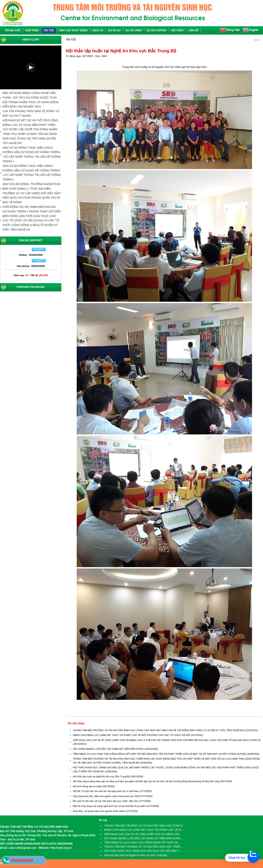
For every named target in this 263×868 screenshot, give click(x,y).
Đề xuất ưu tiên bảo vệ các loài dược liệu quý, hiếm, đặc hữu (106, 801)
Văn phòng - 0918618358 (31, 266)
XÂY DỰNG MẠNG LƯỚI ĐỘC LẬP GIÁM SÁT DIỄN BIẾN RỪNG (108, 749)
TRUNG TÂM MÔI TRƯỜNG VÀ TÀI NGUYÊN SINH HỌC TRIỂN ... (144, 847)
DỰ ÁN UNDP (134, 30)
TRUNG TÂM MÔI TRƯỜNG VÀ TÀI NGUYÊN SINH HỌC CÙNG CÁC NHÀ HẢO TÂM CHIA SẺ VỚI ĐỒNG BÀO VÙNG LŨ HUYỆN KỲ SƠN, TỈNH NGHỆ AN (158, 730)
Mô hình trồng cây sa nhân (87, 786)
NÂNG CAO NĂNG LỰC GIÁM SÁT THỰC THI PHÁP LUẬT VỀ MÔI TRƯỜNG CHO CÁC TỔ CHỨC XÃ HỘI (132, 735)
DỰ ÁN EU (114, 30)
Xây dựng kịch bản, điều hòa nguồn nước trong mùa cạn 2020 (106, 796)
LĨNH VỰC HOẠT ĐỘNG (73, 30)
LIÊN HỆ (193, 30)
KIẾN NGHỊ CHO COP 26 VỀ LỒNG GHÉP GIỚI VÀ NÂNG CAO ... (143, 834)
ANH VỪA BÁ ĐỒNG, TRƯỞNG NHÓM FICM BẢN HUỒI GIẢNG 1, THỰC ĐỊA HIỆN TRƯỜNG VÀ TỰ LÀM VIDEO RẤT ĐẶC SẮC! (32, 189)
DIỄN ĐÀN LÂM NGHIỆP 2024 (22, 107)
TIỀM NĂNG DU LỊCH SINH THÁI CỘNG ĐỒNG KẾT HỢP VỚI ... (142, 843)
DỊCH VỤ (98, 30)
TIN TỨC (49, 30)
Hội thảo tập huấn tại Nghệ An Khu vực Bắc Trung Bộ (102, 776)
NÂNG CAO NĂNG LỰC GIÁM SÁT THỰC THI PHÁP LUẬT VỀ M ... (144, 830)
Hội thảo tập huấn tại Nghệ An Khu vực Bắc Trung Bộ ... (137, 855)
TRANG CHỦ (12, 30)
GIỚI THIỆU (32, 30)
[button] (31, 67)
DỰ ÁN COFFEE (156, 30)
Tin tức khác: (76, 723)
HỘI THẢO (177, 30)
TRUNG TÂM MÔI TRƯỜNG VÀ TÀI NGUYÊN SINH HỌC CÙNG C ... (145, 826)
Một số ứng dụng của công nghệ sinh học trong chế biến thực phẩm (110, 806)
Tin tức (103, 820)
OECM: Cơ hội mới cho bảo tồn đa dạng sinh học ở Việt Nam (106, 791)
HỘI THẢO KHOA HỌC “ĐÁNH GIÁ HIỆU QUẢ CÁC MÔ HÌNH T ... (143, 851)
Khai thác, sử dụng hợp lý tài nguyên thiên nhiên (99, 811)
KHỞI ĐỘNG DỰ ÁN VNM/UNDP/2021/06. (29, 207)
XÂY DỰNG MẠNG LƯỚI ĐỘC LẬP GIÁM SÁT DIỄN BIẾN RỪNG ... (144, 838)
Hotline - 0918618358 (31, 255)
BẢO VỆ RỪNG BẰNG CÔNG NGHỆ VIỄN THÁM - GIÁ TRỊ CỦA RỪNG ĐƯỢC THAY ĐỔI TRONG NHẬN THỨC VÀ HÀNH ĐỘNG (31, 98)
